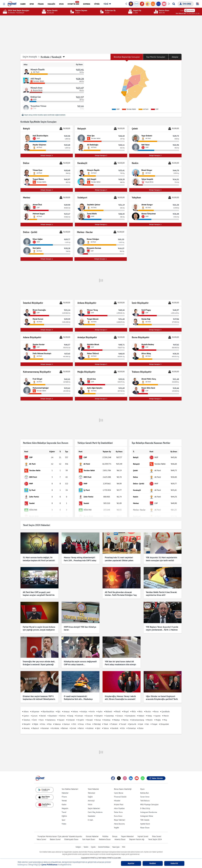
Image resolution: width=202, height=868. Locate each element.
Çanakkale (166, 708)
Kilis (123, 725)
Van (148, 720)
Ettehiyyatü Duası (71, 836)
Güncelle (190, 10)
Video (64, 820)
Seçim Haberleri (94, 805)
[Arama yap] (174, 4)
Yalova (106, 725)
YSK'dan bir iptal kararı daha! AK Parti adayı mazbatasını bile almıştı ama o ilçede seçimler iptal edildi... (120, 663)
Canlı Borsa (119, 789)
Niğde (36, 720)
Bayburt (36, 725)
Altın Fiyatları (119, 805)
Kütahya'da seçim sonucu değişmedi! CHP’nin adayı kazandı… (80, 662)
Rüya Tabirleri (120, 816)
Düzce (141, 725)
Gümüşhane (131, 712)
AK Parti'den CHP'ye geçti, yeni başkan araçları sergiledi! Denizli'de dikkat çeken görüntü (39, 596)
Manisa (126, 716)
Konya (98, 716)
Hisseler (117, 797)
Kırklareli (71, 716)
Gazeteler (92, 812)
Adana (26, 708)
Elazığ (71, 712)
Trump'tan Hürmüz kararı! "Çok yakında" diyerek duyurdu (60, 833)
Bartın (81, 725)
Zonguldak (165, 720)
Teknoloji (91, 789)
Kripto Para (119, 801)
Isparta (158, 712)
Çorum (35, 712)
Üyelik (93, 843)
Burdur (148, 708)
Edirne (63, 712)
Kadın (64, 801)
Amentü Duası (120, 836)
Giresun (120, 712)
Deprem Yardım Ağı (137, 836)
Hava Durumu (119, 820)
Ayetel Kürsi (145, 820)
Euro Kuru (118, 812)
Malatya (117, 716)
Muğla (158, 716)
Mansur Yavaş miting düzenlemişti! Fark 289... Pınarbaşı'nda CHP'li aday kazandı (80, 561)
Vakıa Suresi (41, 836)
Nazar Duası (145, 824)
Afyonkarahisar (48, 708)
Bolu (141, 708)
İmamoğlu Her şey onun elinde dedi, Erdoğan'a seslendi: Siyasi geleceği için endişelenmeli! (39, 663)
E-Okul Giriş (145, 805)
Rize (50, 720)
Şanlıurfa (133, 720)
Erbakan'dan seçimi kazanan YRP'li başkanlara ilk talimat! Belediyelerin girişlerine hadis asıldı (39, 695)
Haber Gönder (156, 774)
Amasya (66, 708)
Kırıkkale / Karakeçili (51, 57)
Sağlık (90, 793)
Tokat (106, 720)
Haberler (65, 789)
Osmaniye (132, 725)
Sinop (81, 720)
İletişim (78, 843)
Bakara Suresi (55, 836)
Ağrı (59, 708)
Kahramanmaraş (138, 716)
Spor (64, 816)
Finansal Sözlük (120, 793)
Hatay (150, 712)
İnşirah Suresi (143, 833)
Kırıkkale (56, 725)
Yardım (86, 843)
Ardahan (90, 725)
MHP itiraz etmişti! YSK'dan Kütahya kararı (80, 629)
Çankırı (26, 712)
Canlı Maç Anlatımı (95, 808)
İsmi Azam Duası (89, 836)
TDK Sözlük (145, 816)
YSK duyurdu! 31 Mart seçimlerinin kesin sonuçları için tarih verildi (162, 560)
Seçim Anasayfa (31, 57)
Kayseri (62, 716)
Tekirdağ (97, 720)
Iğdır (98, 725)
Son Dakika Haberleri (70, 785)
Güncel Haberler (92, 833)
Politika (105, 833)
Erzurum (89, 712)
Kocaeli (90, 716)
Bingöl (126, 708)
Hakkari (141, 712)
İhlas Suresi (157, 833)
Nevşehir (27, 720)
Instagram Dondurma (149, 808)
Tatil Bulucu (145, 797)
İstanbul (27, 716)
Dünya (115, 833)
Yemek (64, 797)
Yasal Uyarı (116, 843)
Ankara (75, 708)
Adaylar (175, 57)
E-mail (90, 816)
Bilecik (118, 708)
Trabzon (114, 720)
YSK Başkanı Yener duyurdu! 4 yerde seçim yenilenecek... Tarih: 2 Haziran (162, 629)
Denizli (43, 712)
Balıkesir (109, 708)
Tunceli (123, 720)
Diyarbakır (53, 712)
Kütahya (107, 716)
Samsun (67, 720)
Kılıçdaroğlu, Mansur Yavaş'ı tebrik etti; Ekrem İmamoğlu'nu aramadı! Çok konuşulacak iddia (120, 695)
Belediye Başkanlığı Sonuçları (127, 57)
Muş (165, 716)
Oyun (142, 785)
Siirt (75, 720)
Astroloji (91, 797)
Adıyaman (35, 708)
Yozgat (155, 720)
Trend (64, 808)
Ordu (43, 720)
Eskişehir (99, 712)
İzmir (35, 716)
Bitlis (134, 708)
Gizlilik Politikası (104, 843)
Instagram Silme (147, 812)
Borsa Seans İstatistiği (123, 785)
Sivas (89, 720)
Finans (64, 793)
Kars (42, 716)
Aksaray (27, 725)
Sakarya (58, 720)
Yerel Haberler (93, 785)
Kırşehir (81, 716)
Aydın (100, 708)
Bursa (156, 708)
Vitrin (90, 801)
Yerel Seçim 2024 (155, 836)
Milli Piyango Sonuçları (149, 801)
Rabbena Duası (105, 836)
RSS (124, 843)
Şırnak (74, 725)
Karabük (115, 725)
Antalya (84, 708)
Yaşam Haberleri (127, 833)
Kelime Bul (144, 789)
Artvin (92, 708)
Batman (65, 725)
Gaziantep (110, 712)
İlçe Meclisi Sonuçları (156, 57)
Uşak (141, 720)
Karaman (45, 725)
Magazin (65, 805)
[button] (4, 4)
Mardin (150, 716)
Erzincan (80, 712)
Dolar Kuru (118, 808)
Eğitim (64, 812)
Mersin (166, 712)
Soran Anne (145, 793)
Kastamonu (51, 716)
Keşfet (117, 824)
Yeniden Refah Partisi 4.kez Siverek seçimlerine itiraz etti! (161, 595)
